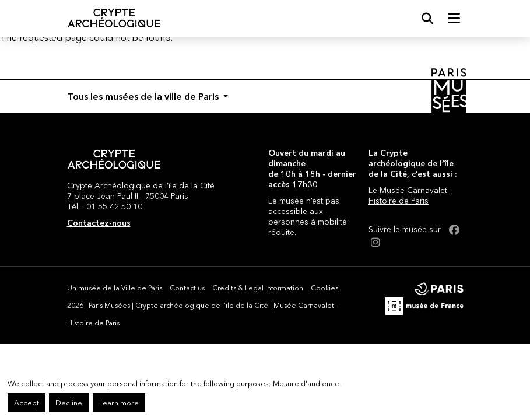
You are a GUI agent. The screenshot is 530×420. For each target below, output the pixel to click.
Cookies (324, 288)
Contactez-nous (99, 223)
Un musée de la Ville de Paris (115, 288)
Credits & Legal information (258, 288)
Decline (69, 403)
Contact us (187, 288)
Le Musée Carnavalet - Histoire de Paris (410, 195)
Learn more (119, 403)
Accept (27, 403)
